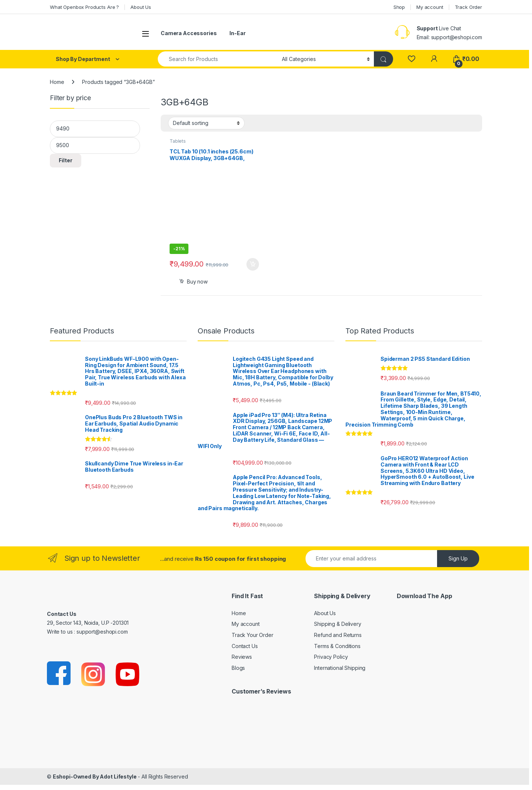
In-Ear (237, 33)
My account (430, 7)
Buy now (197, 282)
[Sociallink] (59, 674)
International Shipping (340, 668)
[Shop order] (206, 123)
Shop (399, 7)
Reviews (242, 657)
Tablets (178, 141)
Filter (66, 160)
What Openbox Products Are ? (84, 7)
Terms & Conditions (337, 646)
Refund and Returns (338, 635)
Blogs (238, 668)
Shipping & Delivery (337, 624)
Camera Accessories (189, 33)
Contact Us (245, 646)
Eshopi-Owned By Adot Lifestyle (95, 777)
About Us (141, 7)
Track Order (468, 7)
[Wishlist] (411, 59)
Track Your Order (253, 635)
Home (57, 82)
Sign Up (458, 558)
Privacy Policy (331, 657)
